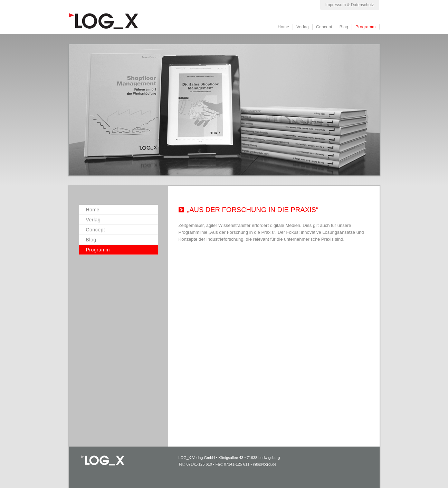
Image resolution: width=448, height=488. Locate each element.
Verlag (303, 27)
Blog (344, 27)
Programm (365, 27)
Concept (324, 27)
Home (283, 27)
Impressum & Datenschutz (350, 5)
